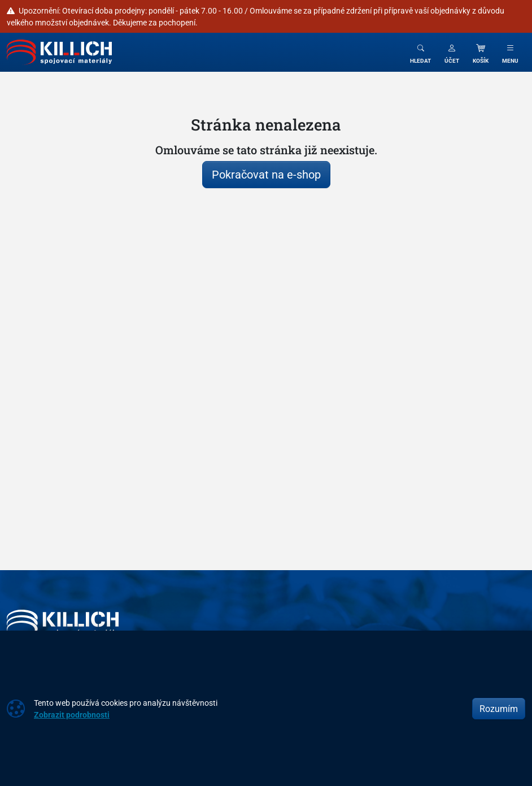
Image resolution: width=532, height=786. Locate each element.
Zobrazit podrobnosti (72, 715)
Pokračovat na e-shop (266, 174)
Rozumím (499, 709)
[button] (452, 52)
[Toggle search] (420, 52)
